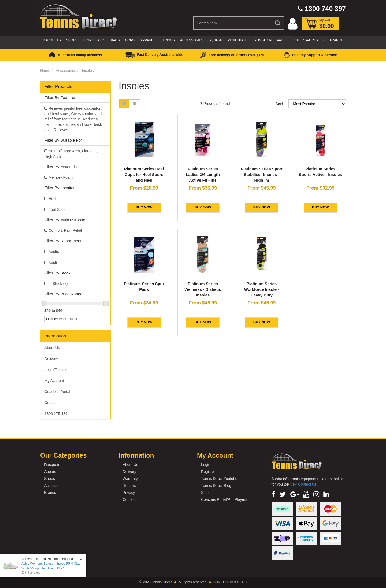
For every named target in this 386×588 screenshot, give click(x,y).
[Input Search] (233, 23)
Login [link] (206, 465)
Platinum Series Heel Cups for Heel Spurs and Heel (144, 174)
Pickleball (237, 40)
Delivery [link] (51, 359)
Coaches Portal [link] (57, 392)
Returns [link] (129, 486)
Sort (279, 104)
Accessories (192, 40)
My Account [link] (54, 381)
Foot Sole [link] (57, 210)
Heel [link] (52, 199)
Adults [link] (54, 252)
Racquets (52, 40)
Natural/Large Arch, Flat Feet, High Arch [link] (71, 154)
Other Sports (305, 40)
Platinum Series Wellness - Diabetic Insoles (203, 289)
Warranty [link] (130, 479)
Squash (216, 40)
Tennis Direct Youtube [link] (219, 479)
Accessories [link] (54, 486)
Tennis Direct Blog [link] (216, 486)
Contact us (305, 484)
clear (74, 319)
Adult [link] (53, 263)
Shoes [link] (50, 479)
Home (45, 71)
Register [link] (208, 472)
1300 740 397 (322, 9)
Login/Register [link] (57, 370)
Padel (282, 40)
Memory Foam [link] (61, 177)
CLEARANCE (333, 40)
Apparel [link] (51, 472)
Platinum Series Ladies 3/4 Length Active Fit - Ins (203, 174)
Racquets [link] (52, 465)
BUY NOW (144, 207)
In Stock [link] (58, 284)
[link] (274, 494)
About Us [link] (52, 348)
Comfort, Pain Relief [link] (65, 230)
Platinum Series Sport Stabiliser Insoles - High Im (262, 174)
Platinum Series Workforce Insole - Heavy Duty (262, 289)
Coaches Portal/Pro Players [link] (224, 499)
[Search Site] (278, 23)
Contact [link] (51, 403)
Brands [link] (50, 493)
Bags (115, 40)
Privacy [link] (129, 493)
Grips (130, 40)
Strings (168, 40)
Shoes (72, 40)
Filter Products (58, 87)
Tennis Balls (94, 40)
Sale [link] (205, 493)
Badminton (262, 40)
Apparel (148, 40)
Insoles (88, 71)
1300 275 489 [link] (56, 414)
